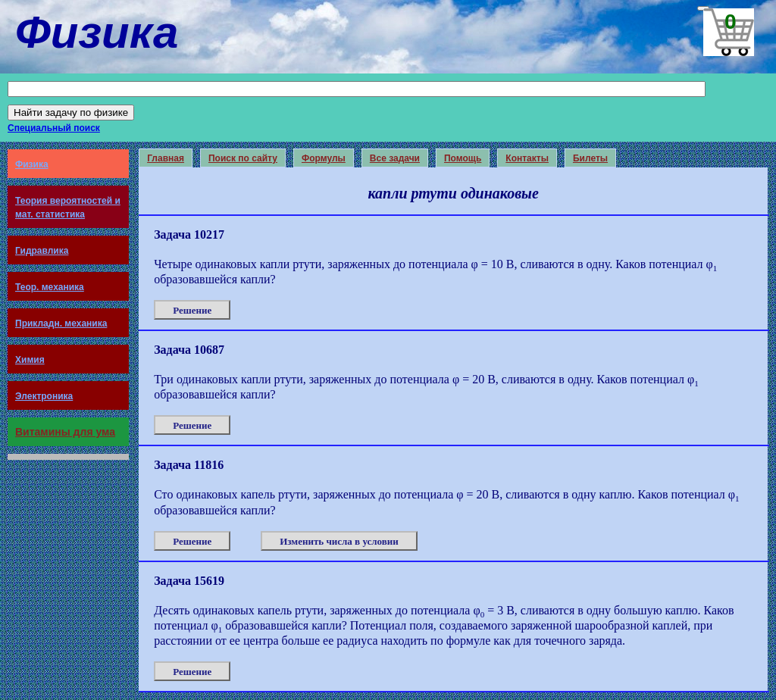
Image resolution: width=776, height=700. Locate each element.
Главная (166, 158)
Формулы (324, 158)
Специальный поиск (54, 128)
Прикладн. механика (61, 323)
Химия (30, 360)
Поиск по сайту (243, 158)
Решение (192, 310)
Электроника (44, 396)
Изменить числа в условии (339, 541)
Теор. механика (50, 287)
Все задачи (395, 158)
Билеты (590, 158)
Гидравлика (42, 251)
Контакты (527, 158)
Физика (32, 164)
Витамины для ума (65, 432)
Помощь (463, 158)
